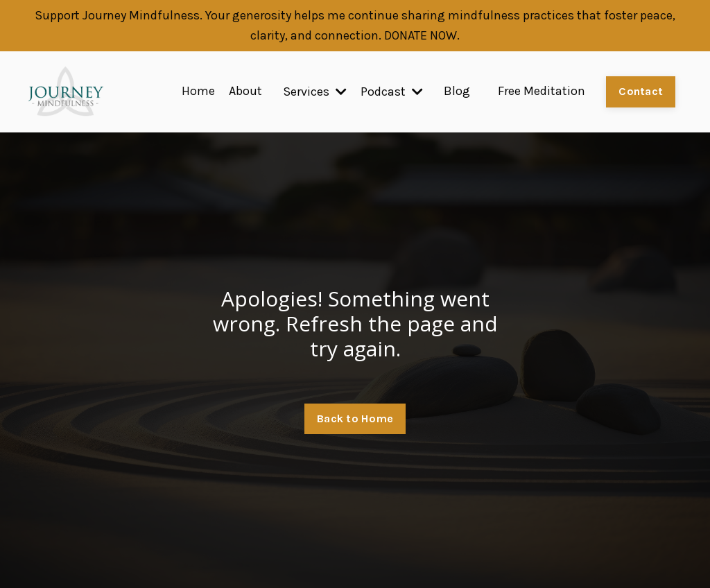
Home (198, 92)
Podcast (392, 92)
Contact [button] (641, 91)
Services (315, 92)
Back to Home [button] (355, 418)
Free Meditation (542, 92)
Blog (457, 92)
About (245, 92)
